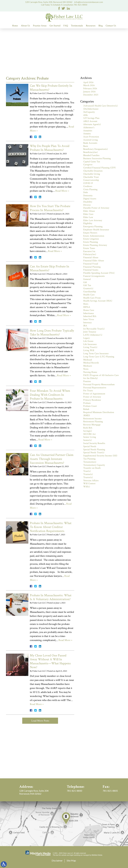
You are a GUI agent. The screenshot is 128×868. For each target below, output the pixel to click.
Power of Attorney (92, 397)
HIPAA (87, 307)
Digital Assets (90, 199)
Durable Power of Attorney (96, 208)
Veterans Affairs (91, 481)
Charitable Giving (92, 174)
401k (85, 115)
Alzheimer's (89, 128)
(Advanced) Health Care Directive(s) (100, 106)
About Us (25, 26)
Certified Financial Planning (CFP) (100, 168)
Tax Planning (89, 459)
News (86, 369)
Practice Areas (40, 26)
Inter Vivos (89, 319)
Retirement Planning (93, 422)
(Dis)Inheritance (91, 109)
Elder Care (88, 214)
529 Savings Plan (91, 118)
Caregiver (88, 165)
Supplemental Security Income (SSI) (100, 456)
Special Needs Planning (94, 450)
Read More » (62, 191)
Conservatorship (91, 180)
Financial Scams (91, 270)
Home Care (89, 310)
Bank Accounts (90, 143)
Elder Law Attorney (93, 220)
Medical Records (91, 363)
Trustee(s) (88, 474)
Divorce (87, 205)
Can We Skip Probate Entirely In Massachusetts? (51, 88)
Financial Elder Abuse (94, 261)
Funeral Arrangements (94, 276)
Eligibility (88, 223)
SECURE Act (89, 434)
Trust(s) (87, 471)
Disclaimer (57, 860)
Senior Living (90, 437)
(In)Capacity (89, 112)
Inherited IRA (90, 316)
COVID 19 (88, 183)
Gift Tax (87, 285)
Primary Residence (92, 400)
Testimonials (77, 26)
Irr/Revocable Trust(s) (94, 329)
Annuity (87, 134)
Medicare (88, 366)
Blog (101, 26)
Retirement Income (92, 419)
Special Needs (90, 446)
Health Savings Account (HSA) (98, 301)
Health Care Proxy (92, 298)
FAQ (66, 26)
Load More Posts (40, 721)
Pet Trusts (88, 391)
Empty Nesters (90, 233)
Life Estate (88, 341)
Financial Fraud (91, 264)
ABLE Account (90, 121)
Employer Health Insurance (96, 230)
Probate (87, 403)
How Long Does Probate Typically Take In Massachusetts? (52, 333)
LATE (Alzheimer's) (93, 335)
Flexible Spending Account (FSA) (99, 273)
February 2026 (90, 89)
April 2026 (88, 82)
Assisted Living (90, 140)
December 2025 (91, 95)
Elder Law (88, 217)
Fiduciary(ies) (90, 254)
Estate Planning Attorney (95, 245)
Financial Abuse (91, 257)
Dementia (88, 196)
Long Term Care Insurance (96, 354)
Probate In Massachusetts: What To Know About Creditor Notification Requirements (51, 527)
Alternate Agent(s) (92, 124)
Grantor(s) (88, 288)
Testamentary (90, 462)
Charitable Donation (93, 171)
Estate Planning (91, 242)
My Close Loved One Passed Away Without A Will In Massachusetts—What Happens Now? (50, 661)
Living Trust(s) (90, 347)
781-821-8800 (80, 5)
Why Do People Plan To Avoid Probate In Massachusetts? (50, 148)
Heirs (86, 304)
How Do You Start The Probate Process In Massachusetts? (50, 208)
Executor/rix (89, 251)
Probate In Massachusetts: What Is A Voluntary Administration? (51, 597)
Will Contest (89, 484)
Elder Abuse (89, 211)
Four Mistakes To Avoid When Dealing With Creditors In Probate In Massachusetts (50, 395)
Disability (88, 202)
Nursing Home (90, 372)
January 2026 (89, 92)
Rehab (86, 409)
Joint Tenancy (90, 332)
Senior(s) (87, 440)
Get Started (55, 26)
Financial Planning (92, 267)
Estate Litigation (91, 239)
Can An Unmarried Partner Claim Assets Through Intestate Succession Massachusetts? (52, 459)
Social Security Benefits (94, 443)
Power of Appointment (94, 394)
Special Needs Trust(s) (94, 453)
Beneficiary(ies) (90, 152)
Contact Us (111, 26)
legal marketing (75, 855)
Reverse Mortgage (92, 425)
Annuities (88, 131)
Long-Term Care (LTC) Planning (99, 357)
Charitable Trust (91, 177)
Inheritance (89, 313)
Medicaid (88, 360)
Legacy (86, 338)
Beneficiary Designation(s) (96, 149)
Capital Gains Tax (92, 162)
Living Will (89, 350)
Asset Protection (91, 137)
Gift (85, 282)
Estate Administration (94, 236)
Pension (87, 381)
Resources (91, 26)
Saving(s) (88, 431)
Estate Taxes (89, 248)
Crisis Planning (90, 189)
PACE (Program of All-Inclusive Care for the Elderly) (101, 377)
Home (15, 26)
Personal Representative (95, 388)
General (87, 279)
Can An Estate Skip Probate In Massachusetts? (50, 268)
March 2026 (89, 85)
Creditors (88, 186)
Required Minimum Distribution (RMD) (99, 414)
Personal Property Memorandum (99, 384)
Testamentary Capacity (94, 465)
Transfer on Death (92, 468)
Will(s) (87, 487)
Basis (86, 146)
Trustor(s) (88, 477)
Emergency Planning (93, 227)
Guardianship (90, 292)
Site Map (71, 860)
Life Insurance (90, 344)
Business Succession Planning (97, 158)
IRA (85, 326)
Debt (86, 192)
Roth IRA (88, 428)
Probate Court (90, 406)
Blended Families (91, 155)
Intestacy (87, 323)
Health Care (89, 295)
